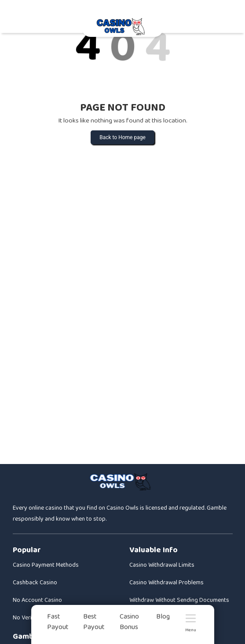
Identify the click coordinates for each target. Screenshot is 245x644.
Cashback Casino (35, 583)
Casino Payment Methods (46, 565)
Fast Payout (58, 622)
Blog (163, 617)
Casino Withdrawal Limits (162, 565)
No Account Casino (37, 600)
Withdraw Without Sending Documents (179, 600)
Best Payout (94, 622)
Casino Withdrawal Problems (166, 583)
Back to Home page (122, 137)
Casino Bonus (129, 622)
